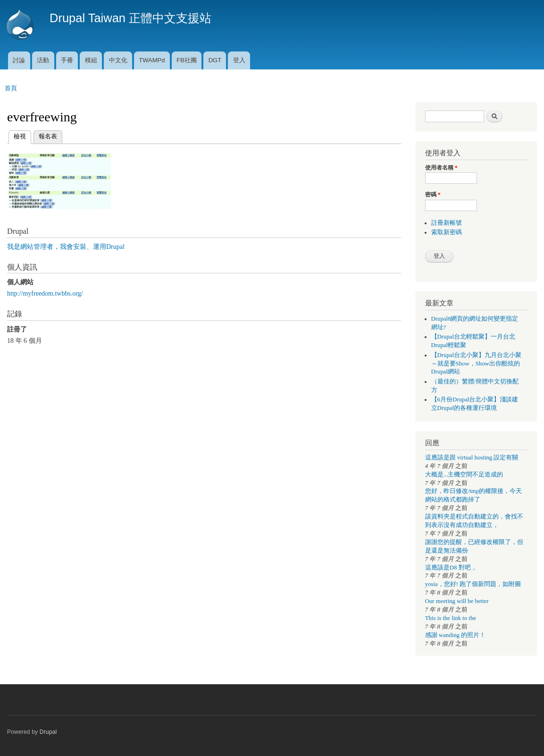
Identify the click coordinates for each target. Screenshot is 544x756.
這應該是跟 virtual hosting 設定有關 (472, 458)
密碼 (433, 195)
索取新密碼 (447, 232)
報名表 (48, 136)
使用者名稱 (441, 168)
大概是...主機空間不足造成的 (464, 475)
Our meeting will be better (457, 601)
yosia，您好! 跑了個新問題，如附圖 (473, 584)
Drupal (48, 732)
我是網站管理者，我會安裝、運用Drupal (66, 247)
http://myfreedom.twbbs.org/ (45, 293)
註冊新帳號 (447, 223)
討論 (19, 60)
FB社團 (187, 60)
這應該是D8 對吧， (451, 568)
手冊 (67, 60)
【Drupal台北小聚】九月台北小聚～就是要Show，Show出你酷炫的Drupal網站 (477, 364)
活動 (43, 60)
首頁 (11, 88)
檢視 (20, 135)
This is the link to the (451, 618)
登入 (239, 60)
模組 (91, 60)
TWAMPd (152, 60)
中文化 (118, 60)
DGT (215, 60)
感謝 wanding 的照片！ (455, 635)
